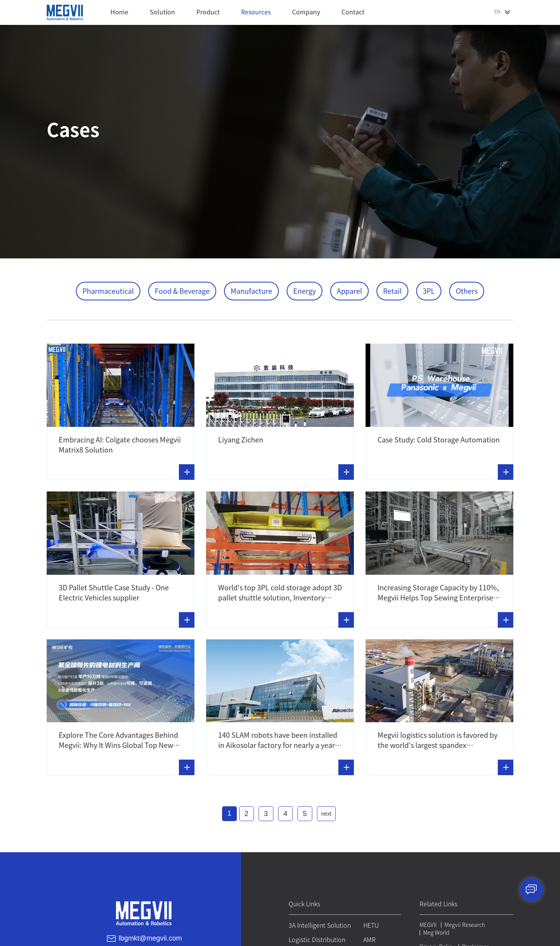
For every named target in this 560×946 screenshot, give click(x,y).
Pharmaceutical (108, 291)
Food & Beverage (182, 291)
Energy (304, 291)
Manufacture (251, 291)
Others (467, 291)
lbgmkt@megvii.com (150, 937)
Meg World (435, 931)
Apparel (349, 291)
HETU (370, 924)
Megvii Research (464, 923)
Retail (392, 291)
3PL (429, 291)
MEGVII (427, 923)
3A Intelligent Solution (318, 924)
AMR (369, 939)
